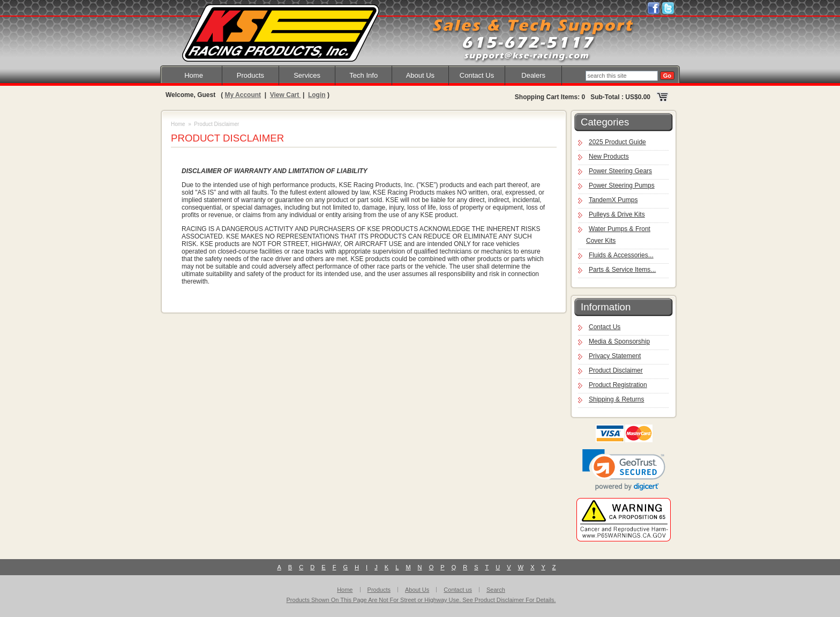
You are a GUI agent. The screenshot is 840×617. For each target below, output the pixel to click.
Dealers (533, 75)
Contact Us (477, 75)
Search (496, 590)
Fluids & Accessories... (621, 255)
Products (250, 75)
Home (194, 75)
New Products (609, 157)
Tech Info (363, 75)
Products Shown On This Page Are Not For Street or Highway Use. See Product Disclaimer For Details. (421, 600)
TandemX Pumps (613, 200)
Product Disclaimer (616, 370)
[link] (624, 470)
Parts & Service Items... (622, 270)
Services (307, 75)
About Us (420, 75)
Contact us (458, 590)
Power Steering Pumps (622, 185)
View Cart (286, 95)
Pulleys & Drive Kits (617, 214)
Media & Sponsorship (619, 341)
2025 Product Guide (617, 142)
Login (317, 95)
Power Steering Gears (620, 171)
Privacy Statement (615, 356)
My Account (243, 95)
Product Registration (618, 385)
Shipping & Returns (616, 399)
